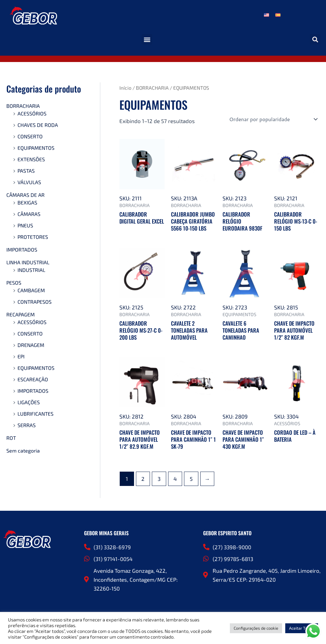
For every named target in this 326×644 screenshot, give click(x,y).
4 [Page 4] (175, 479)
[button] (147, 39)
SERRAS (27, 425)
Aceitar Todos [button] (302, 628)
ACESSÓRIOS (32, 113)
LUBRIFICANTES (35, 414)
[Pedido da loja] (273, 119)
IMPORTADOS (22, 249)
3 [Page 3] (159, 479)
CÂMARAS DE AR (25, 195)
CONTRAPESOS (35, 302)
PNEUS (25, 225)
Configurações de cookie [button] (256, 628)
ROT (11, 438)
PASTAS (26, 171)
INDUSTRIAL (31, 270)
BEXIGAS (27, 202)
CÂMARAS (29, 214)
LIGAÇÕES (29, 402)
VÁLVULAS (29, 182)
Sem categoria (23, 450)
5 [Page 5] (191, 479)
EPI (21, 356)
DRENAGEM (31, 345)
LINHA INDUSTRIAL (28, 262)
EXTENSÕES (31, 159)
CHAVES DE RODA (38, 125)
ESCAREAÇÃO (33, 379)
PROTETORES (33, 237)
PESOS (14, 283)
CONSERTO (30, 136)
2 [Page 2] (143, 479)
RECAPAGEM (21, 314)
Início (125, 88)
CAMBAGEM (31, 290)
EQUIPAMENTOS (36, 148)
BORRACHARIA (23, 106)
